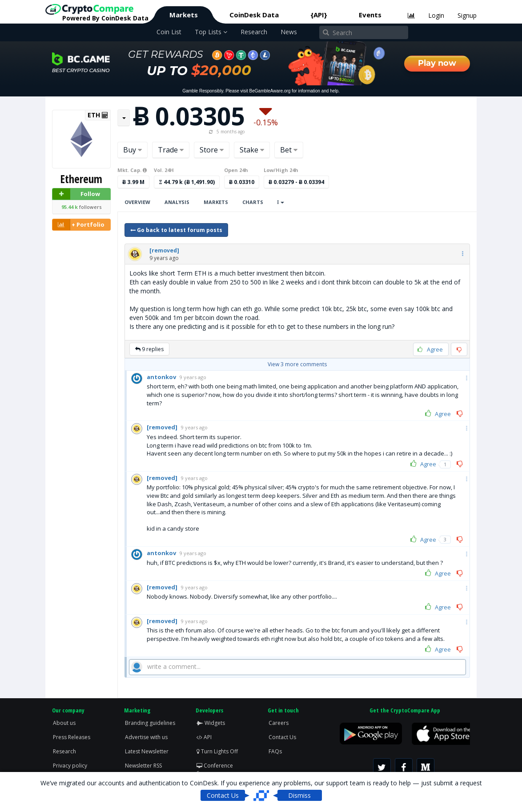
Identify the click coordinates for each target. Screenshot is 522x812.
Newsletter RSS (143, 766)
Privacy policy (70, 766)
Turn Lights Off (217, 751)
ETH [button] (98, 115)
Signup (467, 15)
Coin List (169, 32)
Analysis (177, 202)
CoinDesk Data (254, 15)
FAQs (275, 751)
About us (64, 723)
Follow (76, 194)
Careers (279, 723)
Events (370, 15)
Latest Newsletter (147, 751)
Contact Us (282, 737)
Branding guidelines (150, 723)
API (204, 737)
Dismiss (299, 795)
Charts (253, 202)
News (289, 32)
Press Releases (72, 737)
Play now (437, 63)
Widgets (211, 723)
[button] (164, 250)
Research (254, 32)
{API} (319, 15)
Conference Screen (215, 769)
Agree (438, 414)
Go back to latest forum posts (176, 230)
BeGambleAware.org (270, 91)
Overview (137, 202)
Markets (184, 15)
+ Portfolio (78, 225)
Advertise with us (146, 737)
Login (436, 15)
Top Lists (211, 32)
